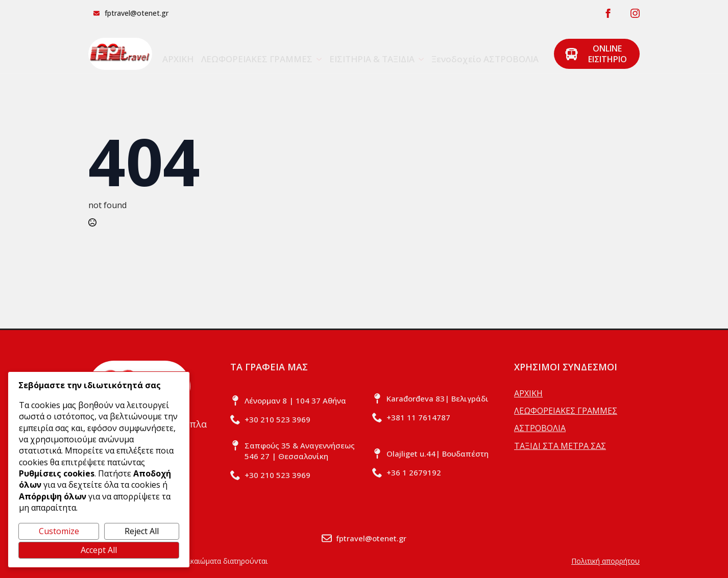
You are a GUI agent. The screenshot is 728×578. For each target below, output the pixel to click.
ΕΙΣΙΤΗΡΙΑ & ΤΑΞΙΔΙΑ (372, 59)
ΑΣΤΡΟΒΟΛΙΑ (540, 428)
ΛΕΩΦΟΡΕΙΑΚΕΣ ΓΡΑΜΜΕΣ (257, 59)
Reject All (142, 531)
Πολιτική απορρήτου (605, 561)
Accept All (99, 550)
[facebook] (608, 13)
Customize (59, 531)
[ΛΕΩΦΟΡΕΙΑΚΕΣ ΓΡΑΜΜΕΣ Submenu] (317, 54)
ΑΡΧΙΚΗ (178, 59)
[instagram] (635, 13)
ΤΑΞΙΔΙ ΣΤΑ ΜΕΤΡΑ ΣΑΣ (560, 446)
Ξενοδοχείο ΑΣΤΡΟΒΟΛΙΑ (485, 59)
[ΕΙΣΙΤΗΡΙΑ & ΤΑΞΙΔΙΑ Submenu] (419, 54)
